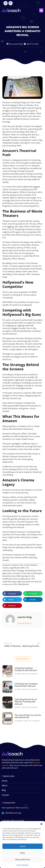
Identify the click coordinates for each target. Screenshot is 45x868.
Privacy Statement (22, 865)
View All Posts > (24, 623)
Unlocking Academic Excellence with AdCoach (26, 669)
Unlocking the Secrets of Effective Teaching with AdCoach (26, 702)
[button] (41, 824)
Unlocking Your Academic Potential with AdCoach (26, 685)
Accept (23, 846)
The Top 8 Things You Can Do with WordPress (28, 716)
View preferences (22, 859)
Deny (22, 853)
